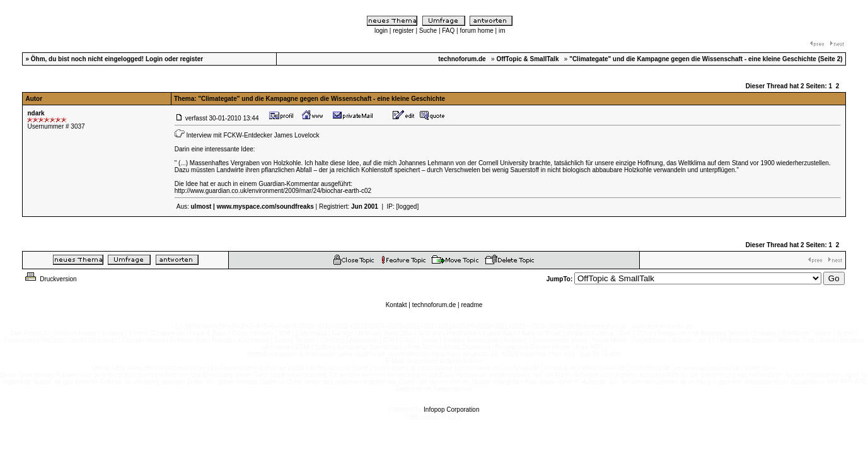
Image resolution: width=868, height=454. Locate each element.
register (403, 31)
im (502, 31)
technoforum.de (434, 305)
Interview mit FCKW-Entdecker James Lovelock (253, 135)
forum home (476, 31)
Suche (428, 31)
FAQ (448, 31)
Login (154, 59)
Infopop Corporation (451, 410)
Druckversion (50, 279)
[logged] (408, 207)
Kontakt (396, 305)
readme (472, 305)
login (381, 31)
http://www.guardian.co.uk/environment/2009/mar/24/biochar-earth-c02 (273, 191)
